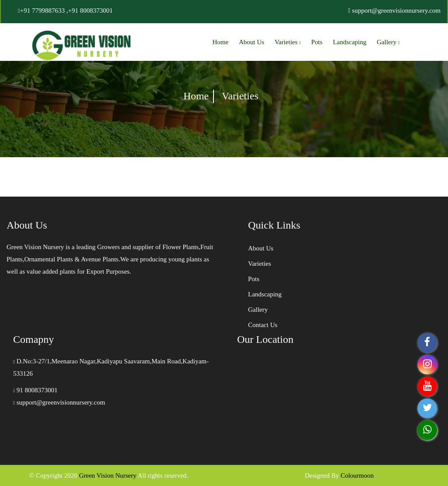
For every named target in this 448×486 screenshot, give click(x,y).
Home (221, 42)
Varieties (288, 42)
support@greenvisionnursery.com (59, 402)
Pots (317, 42)
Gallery (388, 42)
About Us (252, 42)
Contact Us (263, 325)
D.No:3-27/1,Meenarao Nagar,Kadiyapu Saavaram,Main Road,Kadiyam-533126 (111, 367)
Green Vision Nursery (107, 475)
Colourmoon (357, 475)
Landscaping (350, 42)
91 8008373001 (35, 390)
